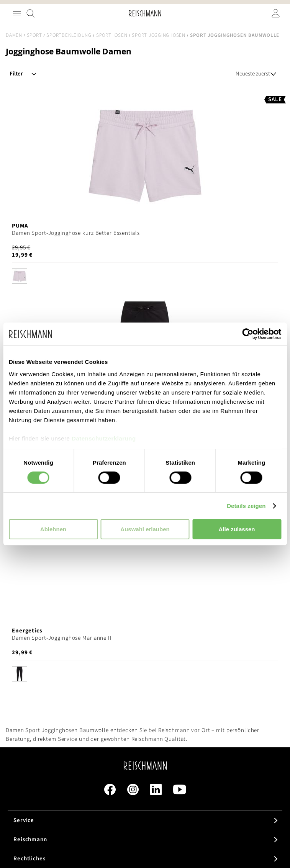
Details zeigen (246, 506)
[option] (20, 276)
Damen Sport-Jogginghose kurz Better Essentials (76, 233)
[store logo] (145, 13)
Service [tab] (24, 820)
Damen (14, 35)
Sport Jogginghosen (159, 35)
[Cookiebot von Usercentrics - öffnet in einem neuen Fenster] (248, 334)
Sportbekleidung (69, 35)
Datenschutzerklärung (104, 438)
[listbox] (145, 278)
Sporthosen (112, 35)
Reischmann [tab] (30, 839)
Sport (34, 35)
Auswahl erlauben (145, 529)
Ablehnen (53, 529)
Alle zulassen (237, 529)
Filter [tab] (16, 74)
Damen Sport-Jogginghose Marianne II (62, 638)
